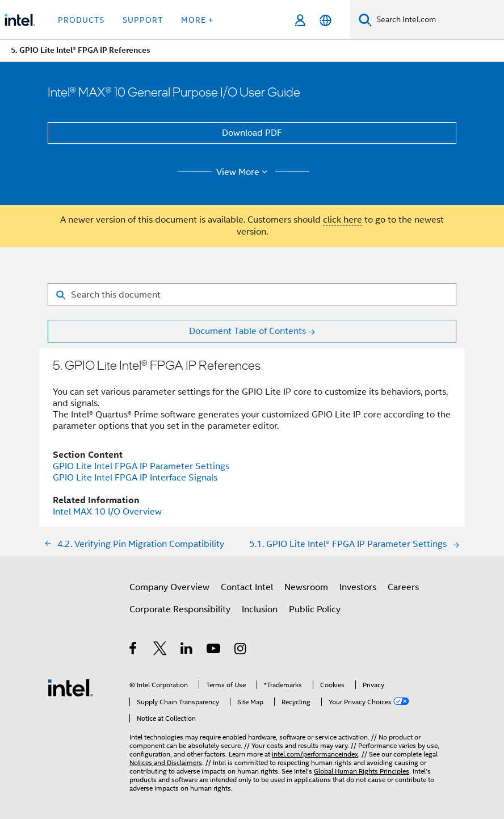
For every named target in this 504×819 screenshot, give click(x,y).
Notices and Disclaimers (166, 762)
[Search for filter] (252, 295)
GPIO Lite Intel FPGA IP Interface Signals (135, 478)
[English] (325, 20)
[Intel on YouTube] (214, 650)
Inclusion (260, 609)
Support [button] (143, 20)
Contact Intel (247, 587)
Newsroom (306, 587)
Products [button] (81, 20)
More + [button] (197, 20)
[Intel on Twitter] (160, 650)
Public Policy (315, 609)
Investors (358, 587)
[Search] (365, 20)
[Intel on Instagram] (241, 650)
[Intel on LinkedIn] (187, 650)
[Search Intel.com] (438, 20)
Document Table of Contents (247, 331)
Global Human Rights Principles (362, 771)
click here (343, 220)
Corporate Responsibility (180, 609)
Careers (403, 587)
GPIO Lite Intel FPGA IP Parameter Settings (141, 466)
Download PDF (252, 133)
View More (244, 172)
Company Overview (169, 587)
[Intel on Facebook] (134, 650)
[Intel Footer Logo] (70, 687)
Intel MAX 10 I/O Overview (107, 512)
